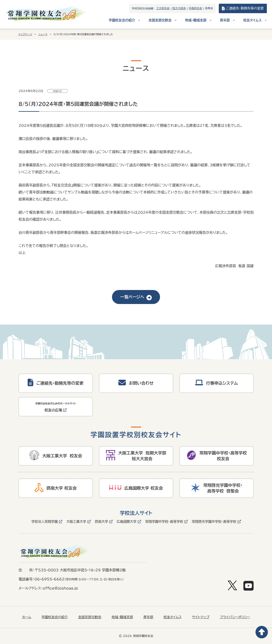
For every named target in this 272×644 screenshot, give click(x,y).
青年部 (148, 617)
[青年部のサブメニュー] (234, 20)
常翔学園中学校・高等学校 (164, 522)
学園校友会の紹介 (55, 617)
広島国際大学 (127, 522)
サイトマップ (201, 617)
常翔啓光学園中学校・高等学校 (214, 522)
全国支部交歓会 (90, 617)
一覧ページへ (136, 297)
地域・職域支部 (122, 617)
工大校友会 (163, 8)
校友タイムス (173, 617)
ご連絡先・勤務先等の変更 (243, 8)
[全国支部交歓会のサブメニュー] (176, 20)
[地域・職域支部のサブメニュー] (211, 20)
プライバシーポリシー (235, 617)
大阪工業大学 (76, 522)
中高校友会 (195, 8)
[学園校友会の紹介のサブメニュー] (139, 20)
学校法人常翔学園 (45, 522)
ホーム (27, 617)
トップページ (25, 34)
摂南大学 (101, 522)
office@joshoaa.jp (60, 588)
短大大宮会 (179, 8)
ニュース (43, 34)
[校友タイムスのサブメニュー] (266, 20)
